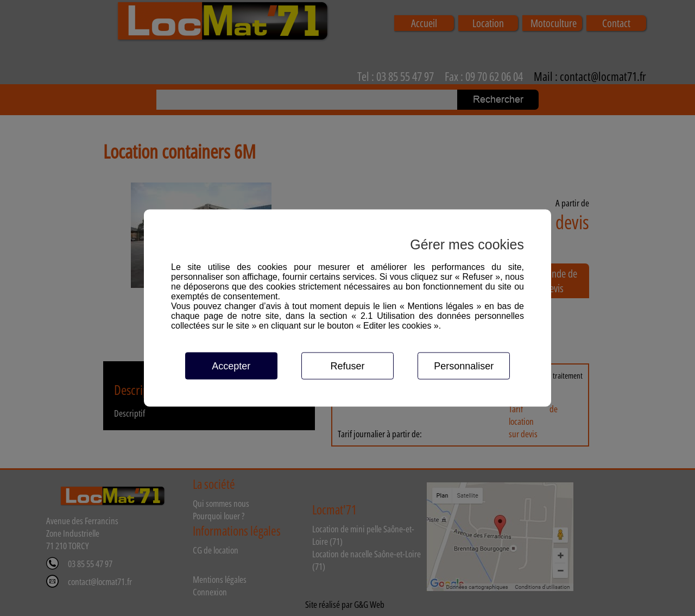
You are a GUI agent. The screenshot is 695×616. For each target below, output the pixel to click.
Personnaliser (464, 366)
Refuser (347, 366)
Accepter (231, 366)
